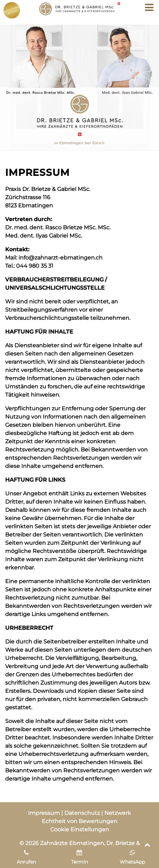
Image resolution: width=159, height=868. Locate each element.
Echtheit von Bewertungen (79, 821)
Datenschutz (82, 813)
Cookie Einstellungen (80, 829)
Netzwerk (118, 813)
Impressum (44, 813)
